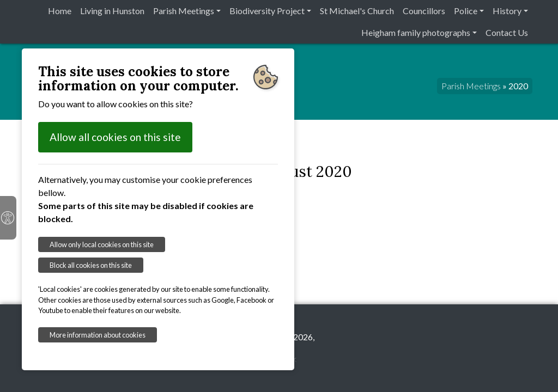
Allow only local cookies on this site (102, 244)
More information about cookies (98, 335)
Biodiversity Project (267, 11)
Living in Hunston (112, 11)
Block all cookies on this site (91, 265)
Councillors (424, 11)
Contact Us (507, 32)
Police (466, 11)
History (507, 11)
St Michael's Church (357, 11)
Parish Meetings (184, 11)
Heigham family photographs (416, 32)
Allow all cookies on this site (115, 137)
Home (60, 11)
